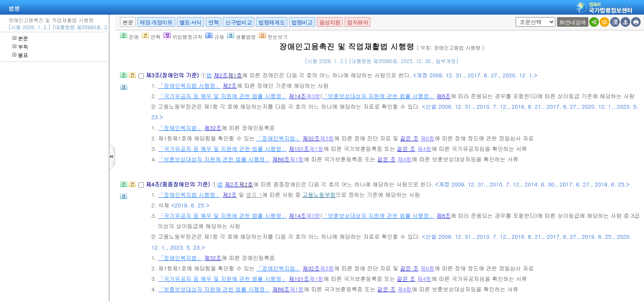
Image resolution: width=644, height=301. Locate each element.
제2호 (246, 184)
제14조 (297, 96)
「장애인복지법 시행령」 (189, 85)
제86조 (281, 159)
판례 (129, 37)
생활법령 (241, 37)
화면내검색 (573, 22)
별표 (20, 55)
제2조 (221, 75)
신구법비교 (239, 22)
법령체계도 (272, 22)
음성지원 (330, 22)
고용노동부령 (319, 195)
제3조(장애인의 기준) (173, 75)
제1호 (235, 75)
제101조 (299, 149)
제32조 (213, 128)
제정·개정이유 (156, 22)
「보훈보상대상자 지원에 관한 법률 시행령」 (378, 96)
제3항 (313, 96)
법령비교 (302, 22)
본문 (20, 38)
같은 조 (409, 138)
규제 (215, 37)
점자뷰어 (358, 22)
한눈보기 (273, 37)
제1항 (317, 149)
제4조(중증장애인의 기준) (179, 184)
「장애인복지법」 (180, 128)
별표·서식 (190, 22)
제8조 (443, 96)
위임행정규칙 (183, 37)
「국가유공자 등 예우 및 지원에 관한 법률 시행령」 (222, 96)
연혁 (213, 22)
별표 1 (254, 195)
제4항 (424, 149)
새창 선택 (514, 17)
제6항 (427, 138)
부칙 (20, 47)
